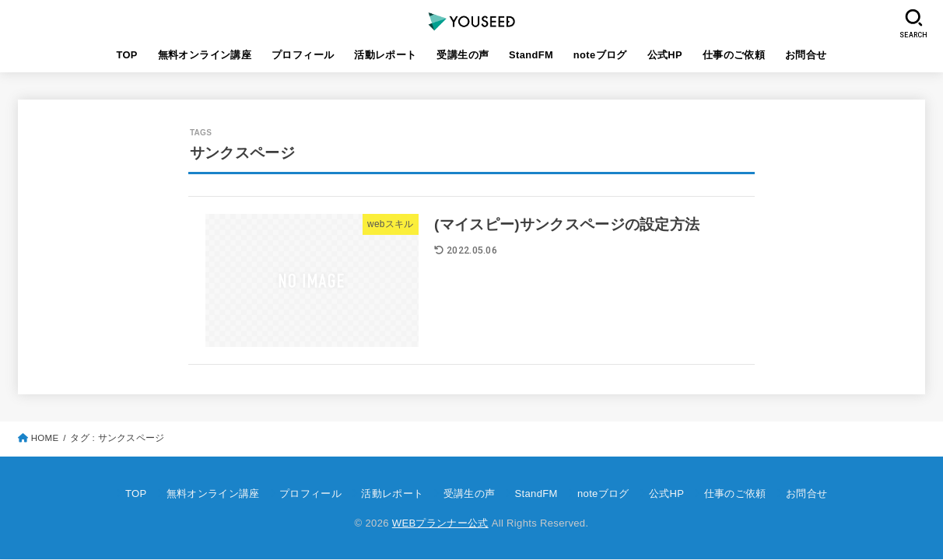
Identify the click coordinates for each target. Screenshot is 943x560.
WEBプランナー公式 (440, 523)
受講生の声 (463, 55)
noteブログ (600, 55)
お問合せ (806, 55)
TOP (126, 55)
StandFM (531, 55)
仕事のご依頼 (734, 55)
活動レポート (385, 55)
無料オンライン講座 (205, 55)
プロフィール (303, 55)
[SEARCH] (914, 24)
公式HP (665, 55)
